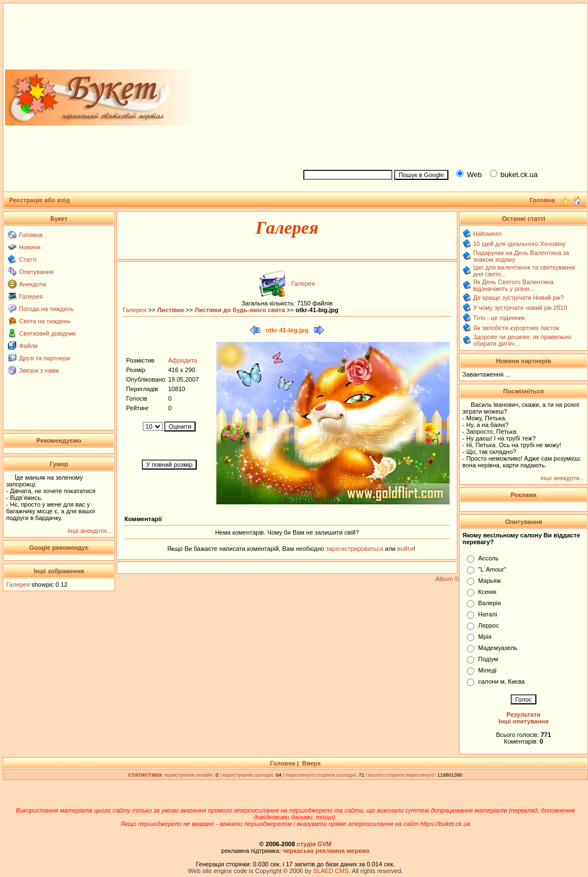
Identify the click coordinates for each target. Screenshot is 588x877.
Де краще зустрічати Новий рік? (518, 298)
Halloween (487, 234)
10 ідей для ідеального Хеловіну (519, 244)
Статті (28, 259)
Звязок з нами (39, 370)
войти (405, 549)
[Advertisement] (441, 85)
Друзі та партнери (45, 358)
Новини (30, 247)
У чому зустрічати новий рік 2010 (520, 308)
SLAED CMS (331, 871)
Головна (31, 235)
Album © (447, 579)
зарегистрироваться (355, 549)
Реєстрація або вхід (40, 200)
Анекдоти (33, 284)
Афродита (183, 360)
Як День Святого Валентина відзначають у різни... (513, 285)
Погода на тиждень (46, 309)
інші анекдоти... (89, 531)
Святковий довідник (47, 333)
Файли (28, 346)
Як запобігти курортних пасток (516, 328)
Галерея (31, 296)
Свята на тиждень (45, 321)
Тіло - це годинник (499, 318)
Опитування (36, 272)
